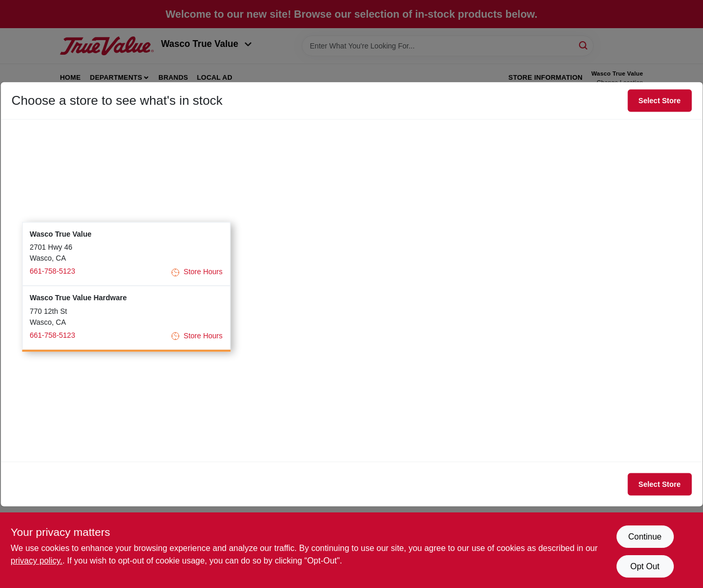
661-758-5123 (52, 271)
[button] (126, 254)
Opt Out (645, 566)
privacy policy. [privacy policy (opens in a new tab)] (37, 561)
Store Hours (197, 272)
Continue (645, 537)
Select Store (659, 101)
